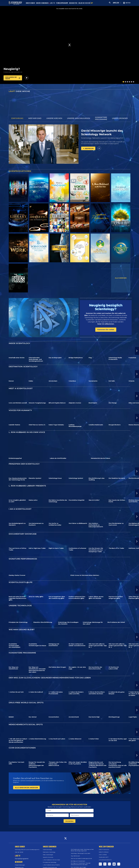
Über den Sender (19, 845)
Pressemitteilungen (20, 858)
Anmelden (69, 814)
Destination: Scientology (49, 845)
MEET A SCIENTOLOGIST (21, 382)
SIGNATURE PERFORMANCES (23, 552)
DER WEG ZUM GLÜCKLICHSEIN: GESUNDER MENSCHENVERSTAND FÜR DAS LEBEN (50, 671)
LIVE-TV (52, 3)
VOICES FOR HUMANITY (20, 403)
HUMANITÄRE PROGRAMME (22, 646)
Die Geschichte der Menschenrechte (80, 865)
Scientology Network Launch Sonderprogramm (27, 843)
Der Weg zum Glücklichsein (78, 854)
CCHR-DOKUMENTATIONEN (22, 741)
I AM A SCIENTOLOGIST (20, 502)
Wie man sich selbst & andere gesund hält (81, 852)
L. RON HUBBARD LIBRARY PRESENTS (27, 479)
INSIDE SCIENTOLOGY (19, 336)
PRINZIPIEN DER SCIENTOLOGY (24, 457)
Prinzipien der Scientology (50, 855)
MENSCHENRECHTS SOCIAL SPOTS (26, 718)
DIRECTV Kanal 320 (104, 843)
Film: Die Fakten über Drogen (78, 860)
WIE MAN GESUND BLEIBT (22, 623)
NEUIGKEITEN (73, 3)
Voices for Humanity (48, 850)
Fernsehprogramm (22, 852)
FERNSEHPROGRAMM (62, 3)
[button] (123, 82)
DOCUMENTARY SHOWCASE (23, 527)
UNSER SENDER (30, 3)
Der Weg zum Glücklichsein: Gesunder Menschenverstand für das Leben (81, 857)
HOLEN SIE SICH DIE (86, 3)
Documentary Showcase (49, 866)
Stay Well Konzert (75, 849)
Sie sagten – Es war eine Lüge (78, 863)
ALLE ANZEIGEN (121, 278)
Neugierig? (12, 69)
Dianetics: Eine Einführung (50, 861)
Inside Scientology (47, 843)
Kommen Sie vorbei (106, 326)
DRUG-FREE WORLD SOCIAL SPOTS (26, 696)
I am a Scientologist (48, 863)
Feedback (103, 864)
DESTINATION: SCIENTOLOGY (23, 360)
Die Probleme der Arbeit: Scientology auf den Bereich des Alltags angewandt (82, 843)
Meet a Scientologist (48, 848)
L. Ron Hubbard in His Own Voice (51, 853)
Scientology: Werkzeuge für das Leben (81, 847)
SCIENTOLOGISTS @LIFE (21, 575)
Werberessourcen (19, 861)
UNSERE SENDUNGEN (42, 3)
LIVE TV (18, 849)
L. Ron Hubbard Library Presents (51, 858)
